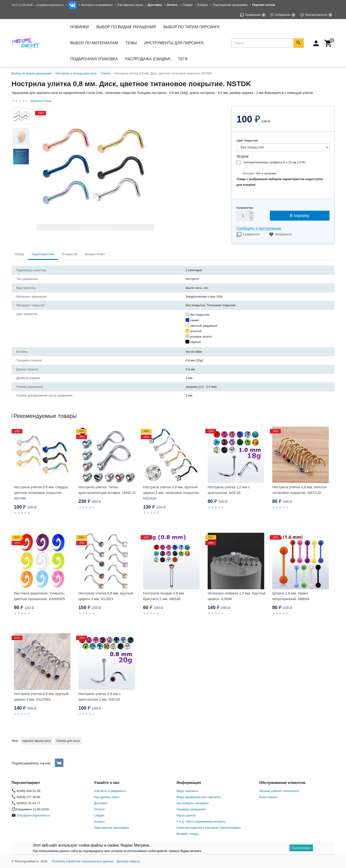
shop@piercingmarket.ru (50, 5)
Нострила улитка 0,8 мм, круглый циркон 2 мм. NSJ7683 (41, 696)
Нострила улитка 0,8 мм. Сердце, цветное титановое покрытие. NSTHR (41, 493)
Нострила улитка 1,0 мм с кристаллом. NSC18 (229, 490)
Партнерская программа (230, 5)
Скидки (187, 5)
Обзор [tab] (20, 254)
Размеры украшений (191, 809)
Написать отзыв (41, 101)
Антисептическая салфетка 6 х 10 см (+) (274, 162)
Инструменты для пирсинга (174, 43)
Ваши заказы (268, 797)
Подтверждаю (301, 848)
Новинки (80, 27)
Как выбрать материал (193, 803)
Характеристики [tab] (43, 254)
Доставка (101, 803)
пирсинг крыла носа (37, 741)
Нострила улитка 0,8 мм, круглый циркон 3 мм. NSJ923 (106, 596)
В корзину (300, 216)
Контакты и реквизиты (97, 5)
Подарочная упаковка (94, 59)
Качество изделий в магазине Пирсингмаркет (209, 828)
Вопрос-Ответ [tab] (95, 254)
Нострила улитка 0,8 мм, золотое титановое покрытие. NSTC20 (299, 490)
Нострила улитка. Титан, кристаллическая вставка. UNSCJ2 (107, 490)
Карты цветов (186, 815)
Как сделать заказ (130, 5)
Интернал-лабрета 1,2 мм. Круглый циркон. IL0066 (237, 596)
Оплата (99, 809)
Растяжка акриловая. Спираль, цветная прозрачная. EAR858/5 (39, 596)
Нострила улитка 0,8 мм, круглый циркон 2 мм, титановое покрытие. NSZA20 (171, 493)
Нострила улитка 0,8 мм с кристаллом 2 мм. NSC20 (100, 696)
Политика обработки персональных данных (82, 861)
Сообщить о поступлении (259, 228)
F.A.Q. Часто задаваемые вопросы (201, 822)
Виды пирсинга (187, 791)
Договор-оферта (129, 861)
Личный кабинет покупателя (279, 791)
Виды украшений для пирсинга (198, 797)
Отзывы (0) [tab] (70, 254)
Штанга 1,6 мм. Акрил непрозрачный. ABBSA (291, 596)
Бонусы (203, 5)
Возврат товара (188, 834)
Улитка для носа (68, 741)
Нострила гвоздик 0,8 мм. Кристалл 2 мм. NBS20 (164, 596)
